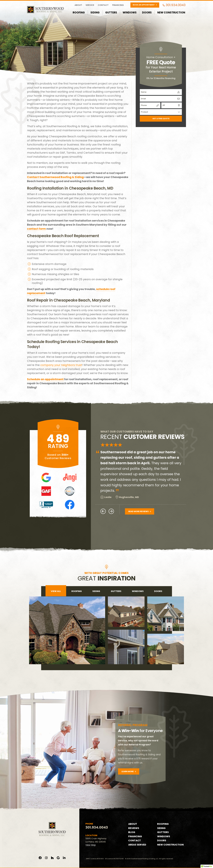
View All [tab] (56, 591)
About (78, 5)
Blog (132, 832)
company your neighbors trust (61, 365)
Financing (118, 5)
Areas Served (137, 845)
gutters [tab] (116, 591)
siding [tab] (96, 591)
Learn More (129, 771)
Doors (147, 13)
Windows (130, 13)
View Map (91, 845)
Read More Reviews (140, 511)
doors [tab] (158, 591)
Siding (95, 13)
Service (90, 5)
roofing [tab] (77, 591)
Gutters (111, 13)
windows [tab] (138, 591)
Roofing (79, 13)
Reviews (134, 828)
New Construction (171, 13)
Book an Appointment (145, 5)
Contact (103, 5)
